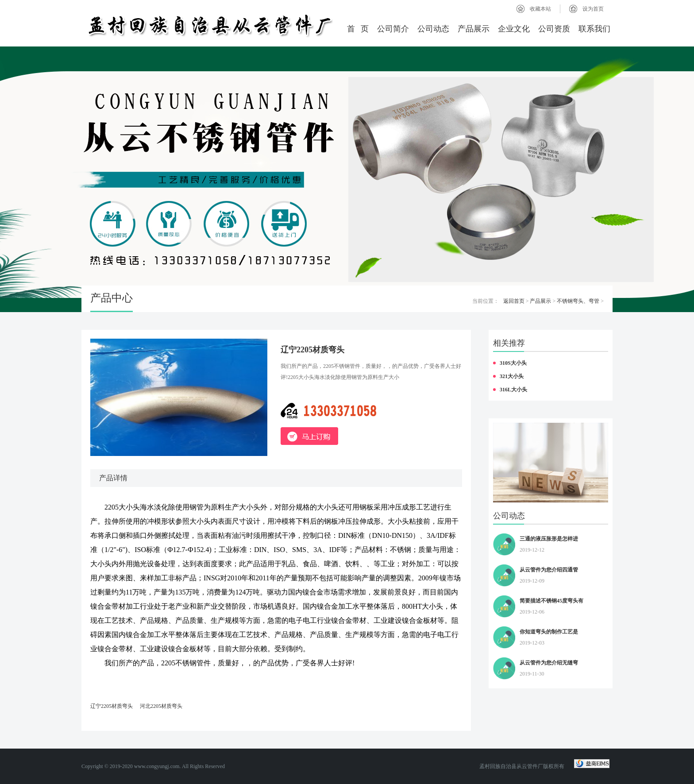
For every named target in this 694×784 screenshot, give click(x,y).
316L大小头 (513, 390)
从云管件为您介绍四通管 (549, 570)
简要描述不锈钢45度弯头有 (551, 601)
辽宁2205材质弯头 (112, 706)
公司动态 (433, 29)
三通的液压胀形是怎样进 (549, 539)
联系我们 (594, 29)
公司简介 (393, 29)
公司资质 (554, 29)
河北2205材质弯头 (161, 706)
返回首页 (514, 301)
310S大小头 (513, 363)
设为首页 (593, 9)
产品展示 (474, 29)
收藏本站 (540, 9)
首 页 (358, 29)
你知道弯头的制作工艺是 (549, 632)
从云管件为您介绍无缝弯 (549, 663)
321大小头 (512, 376)
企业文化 (514, 29)
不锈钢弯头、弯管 (578, 301)
